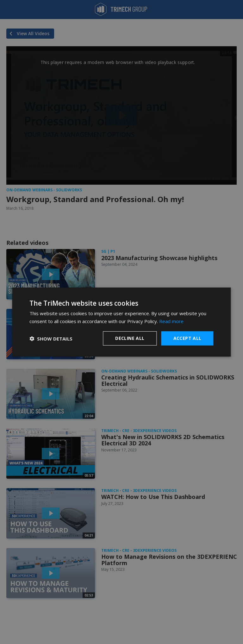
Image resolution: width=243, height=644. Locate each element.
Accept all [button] (187, 338)
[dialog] (121, 322)
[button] (51, 338)
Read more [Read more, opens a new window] (171, 321)
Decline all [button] (130, 338)
